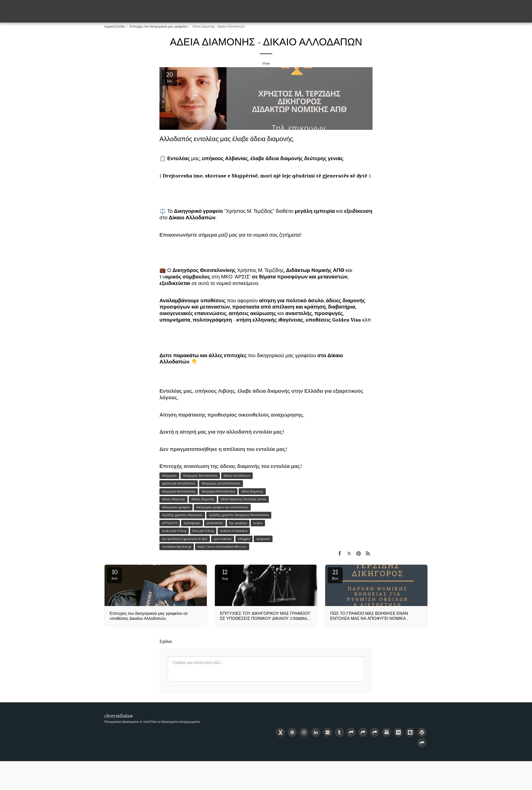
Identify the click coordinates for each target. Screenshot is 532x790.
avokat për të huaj (174, 531)
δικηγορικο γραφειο (176, 507)
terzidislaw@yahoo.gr (177, 547)
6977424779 (170, 523)
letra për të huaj (203, 531)
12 (225, 575)
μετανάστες (215, 523)
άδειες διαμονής (203, 499)
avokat (258, 523)
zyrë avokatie (223, 539)
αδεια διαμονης (252, 491)
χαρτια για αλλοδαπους (179, 483)
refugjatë (244, 539)
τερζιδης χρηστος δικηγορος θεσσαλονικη (239, 515)
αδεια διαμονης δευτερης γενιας (243, 499)
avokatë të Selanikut (234, 531)
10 (115, 575)
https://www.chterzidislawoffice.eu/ (222, 547)
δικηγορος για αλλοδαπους (221, 483)
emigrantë (263, 539)
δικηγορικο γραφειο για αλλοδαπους (222, 507)
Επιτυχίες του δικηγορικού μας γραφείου (159, 26)
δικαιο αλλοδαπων (237, 476)
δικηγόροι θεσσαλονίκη (218, 491)
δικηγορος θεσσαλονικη (200, 476)
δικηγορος (169, 476)
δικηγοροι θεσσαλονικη (179, 491)
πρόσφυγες (192, 523)
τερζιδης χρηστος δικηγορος (182, 515)
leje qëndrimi (238, 523)
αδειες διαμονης (173, 499)
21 (335, 575)
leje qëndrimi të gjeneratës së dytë (185, 539)
